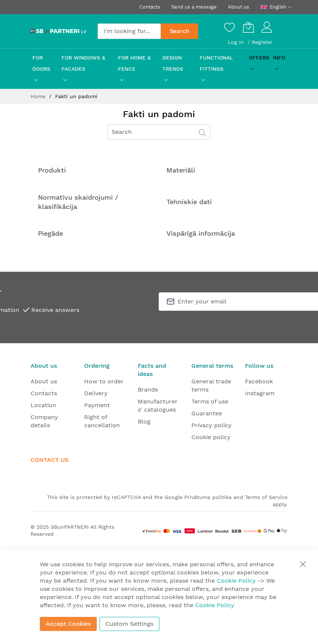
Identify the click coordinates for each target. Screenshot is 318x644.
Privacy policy (212, 425)
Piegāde (50, 233)
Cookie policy (211, 437)
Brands (148, 389)
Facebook (259, 381)
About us (239, 7)
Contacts (150, 7)
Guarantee (207, 413)
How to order (104, 381)
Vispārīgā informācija (201, 233)
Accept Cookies (68, 624)
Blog (144, 421)
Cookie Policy (236, 581)
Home (39, 96)
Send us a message (194, 7)
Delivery (96, 393)
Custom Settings (129, 624)
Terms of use (210, 401)
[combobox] (129, 31)
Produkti (52, 170)
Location (43, 405)
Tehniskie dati (189, 202)
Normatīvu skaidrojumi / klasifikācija (78, 202)
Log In (237, 42)
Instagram (260, 393)
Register (262, 42)
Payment (97, 405)
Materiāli (181, 170)
